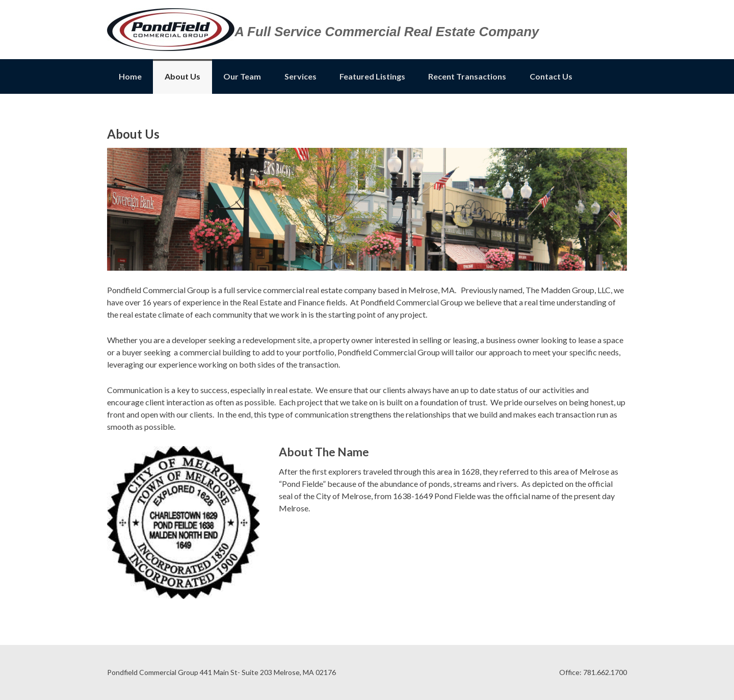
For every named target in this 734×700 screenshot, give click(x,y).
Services (300, 76)
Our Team (242, 76)
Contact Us (551, 76)
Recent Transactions (467, 76)
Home (130, 76)
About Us (182, 76)
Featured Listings (372, 76)
